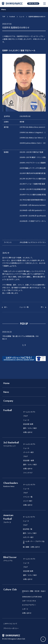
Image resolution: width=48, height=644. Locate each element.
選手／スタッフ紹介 (30, 428)
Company (8, 401)
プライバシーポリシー (11, 628)
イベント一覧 (28, 497)
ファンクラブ (28, 473)
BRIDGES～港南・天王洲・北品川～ (34, 592)
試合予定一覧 (28, 529)
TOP (4, 17)
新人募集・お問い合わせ (31, 547)
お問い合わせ (28, 432)
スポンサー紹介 (28, 537)
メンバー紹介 (28, 501)
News (6, 392)
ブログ (25, 416)
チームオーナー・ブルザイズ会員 (34, 542)
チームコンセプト (29, 412)
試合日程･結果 (28, 424)
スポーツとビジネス (29, 601)
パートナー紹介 (29, 452)
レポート (25, 609)
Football (12, 17)
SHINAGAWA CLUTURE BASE (32, 597)
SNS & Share (33, 4)
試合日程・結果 (29, 460)
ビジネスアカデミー (29, 605)
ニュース (22, 17)
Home (6, 383)
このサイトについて (10, 624)
